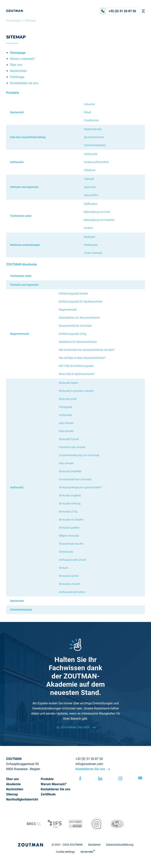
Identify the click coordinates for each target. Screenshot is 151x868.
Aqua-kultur (91, 195)
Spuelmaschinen (94, 137)
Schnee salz (66, 552)
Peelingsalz (91, 245)
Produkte (47, 779)
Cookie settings (65, 852)
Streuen (64, 568)
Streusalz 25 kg (68, 511)
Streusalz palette (69, 528)
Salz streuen (66, 423)
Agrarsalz (90, 187)
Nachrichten (18, 71)
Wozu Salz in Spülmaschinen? (77, 374)
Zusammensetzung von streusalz (79, 455)
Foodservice (91, 120)
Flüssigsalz (66, 407)
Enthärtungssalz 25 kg (73, 334)
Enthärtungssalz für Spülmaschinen (81, 302)
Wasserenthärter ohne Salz (75, 326)
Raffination (91, 204)
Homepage (13, 21)
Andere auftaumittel (96, 162)
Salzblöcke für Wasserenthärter (78, 342)
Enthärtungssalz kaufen (73, 294)
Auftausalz (91, 154)
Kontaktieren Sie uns (91, 769)
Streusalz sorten (69, 576)
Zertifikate (48, 794)
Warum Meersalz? (54, 784)
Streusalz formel (69, 439)
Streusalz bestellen (70, 471)
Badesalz (90, 237)
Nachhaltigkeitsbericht (22, 799)
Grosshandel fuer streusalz (75, 479)
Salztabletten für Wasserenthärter (79, 318)
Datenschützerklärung (120, 845)
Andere (88, 228)
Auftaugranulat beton (72, 592)
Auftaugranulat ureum (72, 560)
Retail (87, 112)
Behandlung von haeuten (99, 220)
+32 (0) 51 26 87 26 (118, 11)
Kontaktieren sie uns (24, 83)
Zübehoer (90, 170)
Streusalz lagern (69, 383)
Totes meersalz (93, 253)
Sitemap (30, 21)
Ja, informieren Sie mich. (73, 727)
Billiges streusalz (69, 536)
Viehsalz (89, 179)
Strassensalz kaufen (71, 544)
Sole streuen (66, 431)
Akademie (13, 784)
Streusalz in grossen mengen (76, 391)
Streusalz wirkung (70, 503)
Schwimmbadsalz (95, 145)
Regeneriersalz (93, 129)
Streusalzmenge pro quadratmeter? (80, 487)
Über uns (16, 65)
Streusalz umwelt (69, 584)
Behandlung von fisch (97, 212)
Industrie (89, 104)
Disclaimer (94, 845)
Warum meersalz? (23, 59)
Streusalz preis (68, 399)
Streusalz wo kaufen (71, 520)
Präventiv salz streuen (72, 447)
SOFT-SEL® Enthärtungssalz (76, 366)
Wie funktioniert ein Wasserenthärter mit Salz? (87, 350)
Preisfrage (17, 77)
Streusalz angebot (70, 495)
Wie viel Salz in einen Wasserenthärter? (82, 358)
